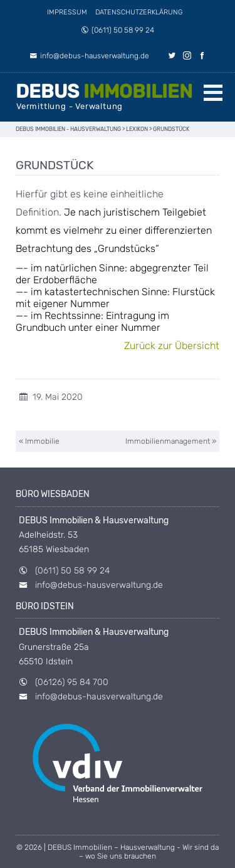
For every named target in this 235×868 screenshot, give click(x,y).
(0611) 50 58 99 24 (118, 30)
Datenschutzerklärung (139, 12)
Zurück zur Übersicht (172, 346)
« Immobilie (39, 441)
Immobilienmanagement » (171, 441)
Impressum (67, 12)
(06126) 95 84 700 (72, 682)
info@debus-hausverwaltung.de (89, 56)
